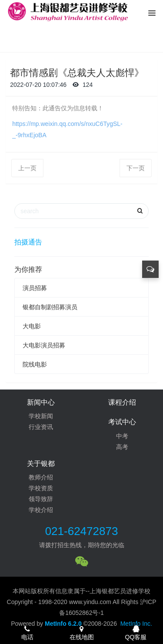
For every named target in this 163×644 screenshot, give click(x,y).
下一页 (136, 168)
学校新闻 (41, 416)
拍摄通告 (28, 242)
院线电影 (35, 364)
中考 (122, 436)
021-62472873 (82, 531)
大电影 (32, 326)
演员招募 (35, 288)
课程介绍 (122, 402)
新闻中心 (41, 402)
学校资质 (41, 488)
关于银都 (41, 464)
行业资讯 (41, 427)
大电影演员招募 (44, 345)
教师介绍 (41, 477)
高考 (122, 447)
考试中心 (122, 422)
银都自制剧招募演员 (50, 307)
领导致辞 (41, 499)
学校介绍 (41, 510)
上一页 (27, 168)
